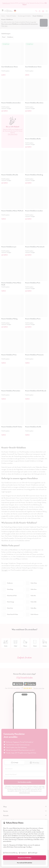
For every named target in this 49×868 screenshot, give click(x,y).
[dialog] (24, 434)
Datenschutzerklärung (10, 853)
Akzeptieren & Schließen (24, 858)
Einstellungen (33, 853)
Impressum (23, 853)
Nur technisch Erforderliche (25, 863)
